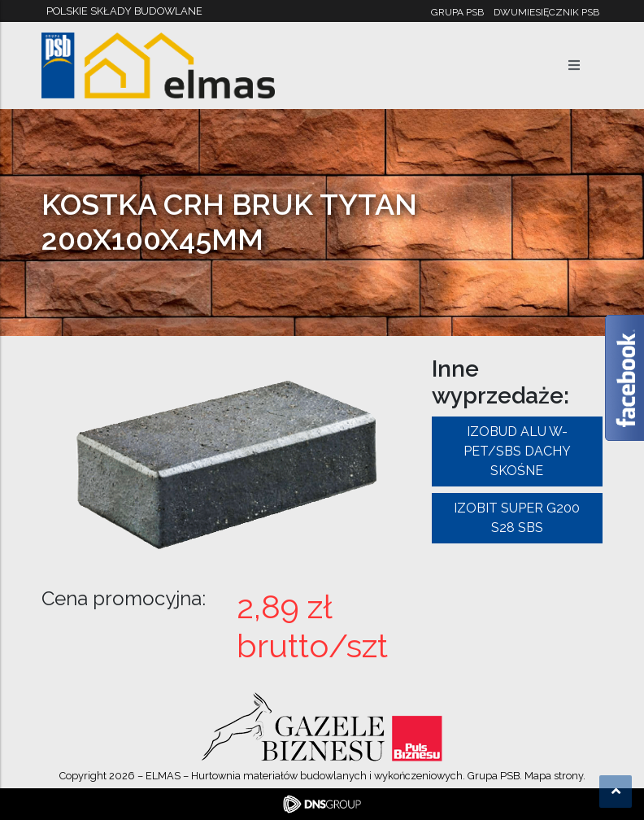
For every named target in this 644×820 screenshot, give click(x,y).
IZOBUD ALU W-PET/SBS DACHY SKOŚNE (517, 451)
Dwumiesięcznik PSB (546, 12)
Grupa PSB (457, 12)
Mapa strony (554, 776)
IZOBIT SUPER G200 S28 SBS (517, 518)
